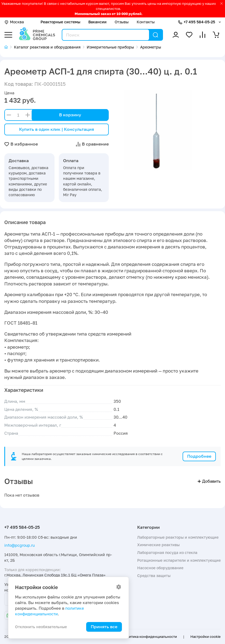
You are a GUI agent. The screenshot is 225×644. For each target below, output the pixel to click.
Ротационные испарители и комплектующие (179, 560)
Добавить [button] (209, 481)
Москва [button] (14, 22)
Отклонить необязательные (41, 627)
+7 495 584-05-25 (199, 22)
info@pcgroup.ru (19, 545)
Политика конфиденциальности (149, 636)
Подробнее (199, 456)
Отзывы (122, 22)
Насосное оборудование (160, 568)
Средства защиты (154, 576)
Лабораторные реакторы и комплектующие (178, 537)
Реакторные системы (60, 22)
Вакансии (97, 22)
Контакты (146, 22)
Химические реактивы (158, 545)
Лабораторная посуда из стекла (167, 552)
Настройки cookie (206, 636)
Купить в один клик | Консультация (57, 129)
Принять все (104, 627)
